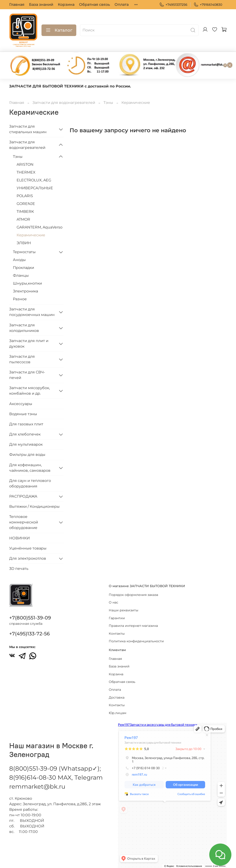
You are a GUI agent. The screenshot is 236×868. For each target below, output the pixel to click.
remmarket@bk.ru (37, 785)
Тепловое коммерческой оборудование (24, 522)
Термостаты (24, 252)
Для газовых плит (26, 424)
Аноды (19, 260)
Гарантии (117, 617)
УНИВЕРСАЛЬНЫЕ (35, 188)
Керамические (31, 235)
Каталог (59, 30)
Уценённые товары (28, 548)
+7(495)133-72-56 (29, 632)
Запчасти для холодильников (24, 328)
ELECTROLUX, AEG (34, 180)
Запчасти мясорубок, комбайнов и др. (29, 391)
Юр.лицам (118, 712)
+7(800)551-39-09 (30, 617)
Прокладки (24, 268)
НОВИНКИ (19, 538)
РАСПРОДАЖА (23, 496)
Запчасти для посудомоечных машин (32, 312)
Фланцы (21, 275)
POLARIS (25, 196)
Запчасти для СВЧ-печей (27, 375)
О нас (114, 601)
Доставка (117, 696)
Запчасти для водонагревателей (64, 103)
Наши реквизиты (124, 609)
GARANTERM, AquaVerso (40, 227)
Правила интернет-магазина (133, 625)
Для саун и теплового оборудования (30, 483)
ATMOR (23, 219)
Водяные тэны (23, 414)
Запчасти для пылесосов (22, 359)
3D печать (19, 569)
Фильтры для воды (27, 455)
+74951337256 (173, 5)
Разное (20, 299)
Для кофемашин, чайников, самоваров (30, 468)
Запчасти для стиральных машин (28, 129)
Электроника (25, 291)
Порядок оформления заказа (133, 593)
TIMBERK (25, 212)
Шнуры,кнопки (27, 283)
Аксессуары (21, 404)
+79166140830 (208, 5)
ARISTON (25, 164)
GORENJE (26, 204)
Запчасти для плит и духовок (29, 344)
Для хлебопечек (25, 434)
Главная (17, 5)
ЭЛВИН (24, 243)
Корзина (66, 5)
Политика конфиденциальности (136, 640)
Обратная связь (94, 5)
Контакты (117, 632)
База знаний (41, 5)
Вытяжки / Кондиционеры (34, 506)
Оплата (122, 5)
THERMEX (26, 172)
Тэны (108, 103)
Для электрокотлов (28, 558)
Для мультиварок (26, 444)
